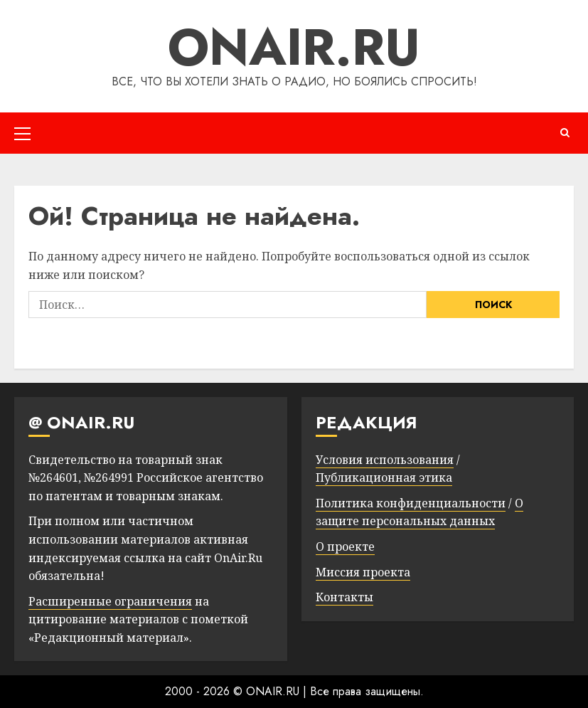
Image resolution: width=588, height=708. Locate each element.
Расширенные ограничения (110, 601)
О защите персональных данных (419, 512)
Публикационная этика (384, 477)
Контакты (344, 597)
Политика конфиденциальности (411, 503)
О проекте (345, 546)
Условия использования (385, 460)
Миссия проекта (363, 572)
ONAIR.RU (294, 47)
